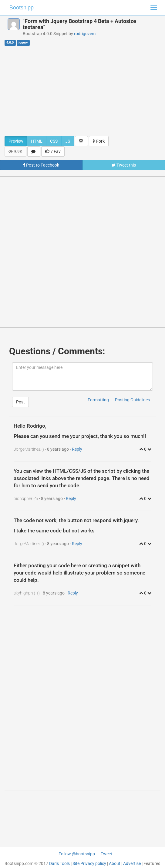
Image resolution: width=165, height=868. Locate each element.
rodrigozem (85, 34)
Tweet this (124, 165)
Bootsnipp (22, 8)
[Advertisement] (82, 91)
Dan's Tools (59, 863)
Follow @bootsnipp (77, 854)
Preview (16, 141)
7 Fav (53, 151)
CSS (54, 141)
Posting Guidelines (132, 400)
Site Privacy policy (89, 863)
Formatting (98, 400)
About (115, 863)
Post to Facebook (41, 165)
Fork (99, 141)
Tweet (106, 854)
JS (68, 141)
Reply (77, 449)
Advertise (132, 863)
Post (20, 402)
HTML (37, 141)
